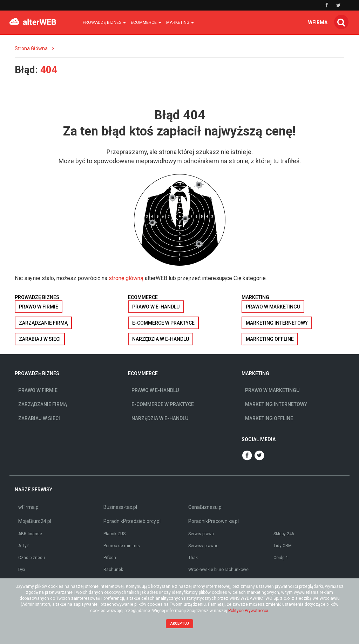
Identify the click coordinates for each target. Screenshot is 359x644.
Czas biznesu (32, 558)
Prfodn (110, 558)
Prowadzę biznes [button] (104, 22)
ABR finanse (30, 534)
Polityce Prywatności (248, 611)
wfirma (318, 22)
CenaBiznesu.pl (205, 507)
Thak (193, 558)
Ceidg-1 (281, 558)
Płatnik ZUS (114, 534)
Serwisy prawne (203, 546)
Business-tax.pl (120, 507)
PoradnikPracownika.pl (214, 521)
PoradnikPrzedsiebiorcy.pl (132, 521)
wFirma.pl (29, 507)
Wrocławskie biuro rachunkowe (218, 570)
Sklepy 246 (284, 534)
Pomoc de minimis (122, 546)
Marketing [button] (180, 22)
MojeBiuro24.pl (35, 521)
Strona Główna (31, 48)
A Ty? (23, 546)
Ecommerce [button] (146, 22)
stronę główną (126, 278)
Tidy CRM (283, 546)
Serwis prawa (201, 534)
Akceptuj (180, 623)
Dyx (22, 570)
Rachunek (113, 570)
